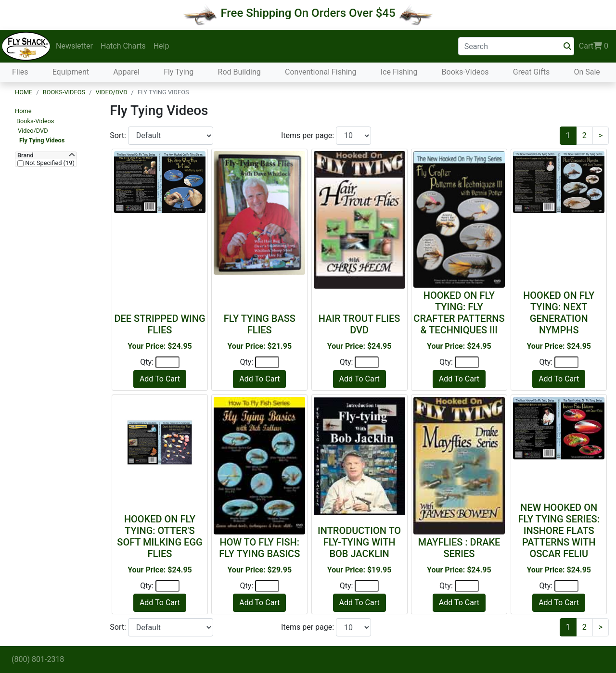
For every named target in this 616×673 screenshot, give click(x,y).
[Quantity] (167, 362)
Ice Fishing (399, 72)
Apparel (126, 72)
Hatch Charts (123, 46)
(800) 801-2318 (38, 659)
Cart (594, 46)
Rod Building (239, 72)
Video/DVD (111, 92)
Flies (20, 72)
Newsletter (74, 46)
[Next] (601, 136)
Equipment (71, 72)
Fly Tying (179, 72)
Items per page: (308, 135)
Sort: (119, 135)
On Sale (587, 72)
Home (24, 92)
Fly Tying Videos (42, 140)
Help (161, 46)
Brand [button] (26, 155)
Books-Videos (465, 72)
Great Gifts (531, 72)
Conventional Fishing (321, 72)
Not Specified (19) (49, 163)
